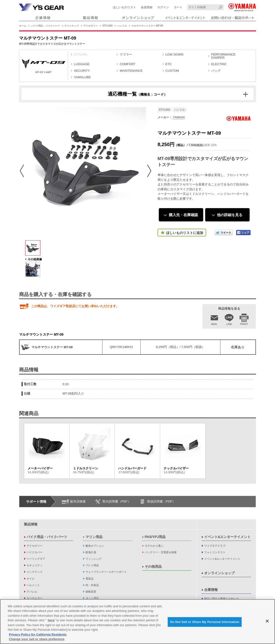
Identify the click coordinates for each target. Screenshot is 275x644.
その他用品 (153, 566)
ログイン (163, 7)
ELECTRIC (219, 64)
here (51, 620)
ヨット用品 (92, 598)
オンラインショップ (219, 573)
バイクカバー (35, 552)
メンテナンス (35, 572)
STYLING (108, 26)
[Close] (267, 621)
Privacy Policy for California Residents (38, 634)
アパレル (32, 592)
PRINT (244, 324)
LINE (229, 324)
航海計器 (91, 552)
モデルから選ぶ (154, 546)
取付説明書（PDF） (117, 501)
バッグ (216, 71)
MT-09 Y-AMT (43, 66)
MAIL (214, 324)
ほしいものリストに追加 (185, 233)
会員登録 (147, 7)
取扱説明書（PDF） (161, 501)
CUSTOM (172, 71)
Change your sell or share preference (37, 639)
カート (178, 7)
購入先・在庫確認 (183, 215)
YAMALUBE (82, 77)
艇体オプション (95, 546)
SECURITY (82, 71)
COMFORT (127, 64)
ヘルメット (33, 585)
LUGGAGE (82, 64)
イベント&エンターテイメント (227, 537)
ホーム (23, 26)
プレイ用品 (92, 565)
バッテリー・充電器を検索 (161, 552)
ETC (169, 64)
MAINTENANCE (131, 71)
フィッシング (94, 559)
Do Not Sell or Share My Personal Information (205, 622)
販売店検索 (78, 501)
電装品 (90, 579)
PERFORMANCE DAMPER (223, 56)
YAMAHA (178, 117)
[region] (137, 622)
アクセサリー (91, 26)
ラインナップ (72, 26)
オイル (31, 579)
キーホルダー (35, 598)
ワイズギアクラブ (215, 546)
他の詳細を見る (230, 215)
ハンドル (122, 26)
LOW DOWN (174, 54)
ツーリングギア (36, 559)
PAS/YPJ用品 (155, 537)
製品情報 (31, 524)
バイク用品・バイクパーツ (45, 26)
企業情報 (211, 590)
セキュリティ (35, 565)
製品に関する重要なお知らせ (221, 599)
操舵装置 (91, 592)
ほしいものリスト (124, 7)
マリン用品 (94, 537)
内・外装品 (92, 585)
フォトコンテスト (215, 552)
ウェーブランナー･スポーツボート (106, 572)
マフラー (126, 54)
